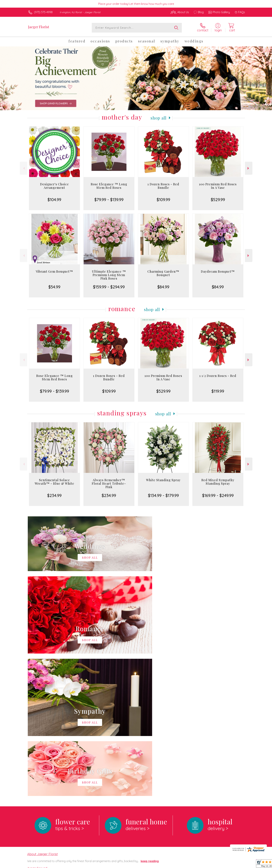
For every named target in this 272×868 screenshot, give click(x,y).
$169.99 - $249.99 (218, 495)
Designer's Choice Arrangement (54, 186)
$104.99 (54, 200)
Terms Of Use (169, 864)
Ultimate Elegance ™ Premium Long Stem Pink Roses (109, 275)
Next (249, 168)
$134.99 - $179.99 (163, 495)
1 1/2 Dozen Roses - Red (218, 376)
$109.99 (163, 200)
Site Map (236, 864)
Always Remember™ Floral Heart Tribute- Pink (109, 483)
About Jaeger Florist (42, 712)
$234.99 (54, 495)
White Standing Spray (163, 480)
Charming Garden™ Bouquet (163, 273)
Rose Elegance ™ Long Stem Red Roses (109, 186)
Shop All (159, 118)
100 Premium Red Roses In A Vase (218, 186)
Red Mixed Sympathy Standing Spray (218, 482)
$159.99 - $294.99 (109, 287)
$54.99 (54, 287)
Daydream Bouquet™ (218, 271)
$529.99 (218, 200)
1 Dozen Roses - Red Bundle (163, 186)
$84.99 (163, 287)
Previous (24, 168)
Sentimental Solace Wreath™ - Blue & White (54, 482)
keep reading (150, 719)
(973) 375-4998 (43, 12)
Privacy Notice (189, 864)
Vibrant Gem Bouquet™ (54, 271)
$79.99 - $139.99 (109, 200)
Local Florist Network (214, 864)
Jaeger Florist (39, 27)
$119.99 (218, 391)
